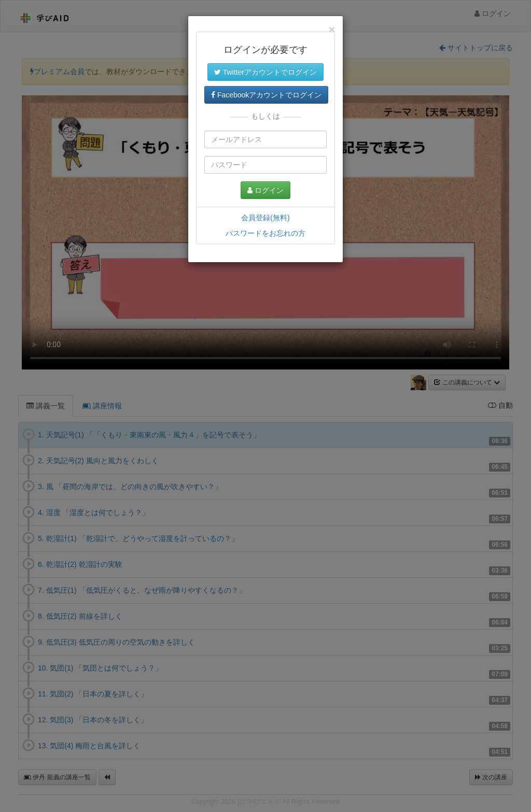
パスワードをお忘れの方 (265, 233)
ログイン (265, 190)
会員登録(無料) (265, 218)
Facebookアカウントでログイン (266, 95)
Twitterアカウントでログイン (265, 72)
